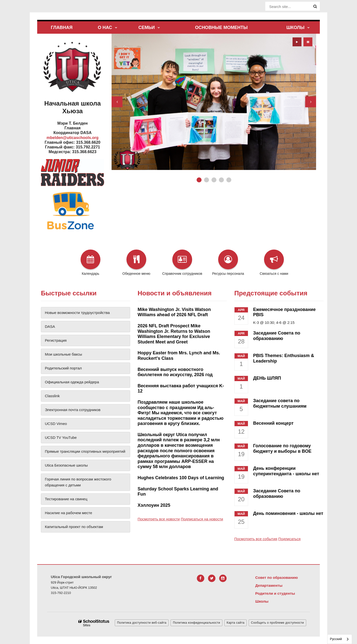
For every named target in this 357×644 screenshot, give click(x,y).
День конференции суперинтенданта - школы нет (286, 471)
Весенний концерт (273, 423)
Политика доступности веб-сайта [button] (142, 623)
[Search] (315, 6)
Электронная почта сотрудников (73, 410)
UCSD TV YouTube (61, 437)
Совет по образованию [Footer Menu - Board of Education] (276, 577)
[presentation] (117, 102)
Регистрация (56, 340)
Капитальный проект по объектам (74, 527)
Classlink (52, 396)
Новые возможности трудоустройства (77, 313)
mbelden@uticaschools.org (73, 138)
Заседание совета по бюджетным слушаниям (280, 403)
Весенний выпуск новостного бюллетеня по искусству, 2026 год (175, 372)
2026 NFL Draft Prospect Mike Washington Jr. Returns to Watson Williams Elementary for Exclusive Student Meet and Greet (174, 334)
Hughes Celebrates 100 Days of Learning (181, 478)
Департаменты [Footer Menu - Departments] (269, 585)
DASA (50, 326)
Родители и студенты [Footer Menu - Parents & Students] (275, 593)
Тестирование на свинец (66, 499)
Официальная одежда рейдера (72, 382)
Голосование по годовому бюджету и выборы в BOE (282, 448)
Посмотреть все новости (159, 519)
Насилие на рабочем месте (69, 513)
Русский (336, 639)
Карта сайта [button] (236, 623)
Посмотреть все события (256, 539)
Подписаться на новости (202, 519)
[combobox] (340, 639)
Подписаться (290, 539)
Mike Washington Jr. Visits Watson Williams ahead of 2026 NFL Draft (174, 312)
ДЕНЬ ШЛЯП (267, 378)
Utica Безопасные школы (66, 465)
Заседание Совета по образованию (277, 336)
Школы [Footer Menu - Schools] (262, 601)
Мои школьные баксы (63, 354)
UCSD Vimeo (56, 424)
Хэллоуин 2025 (154, 505)
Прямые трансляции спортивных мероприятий (85, 451)
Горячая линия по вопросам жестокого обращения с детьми (78, 482)
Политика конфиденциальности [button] (196, 623)
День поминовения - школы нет (288, 513)
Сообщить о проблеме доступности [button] (277, 623)
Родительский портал (63, 368)
